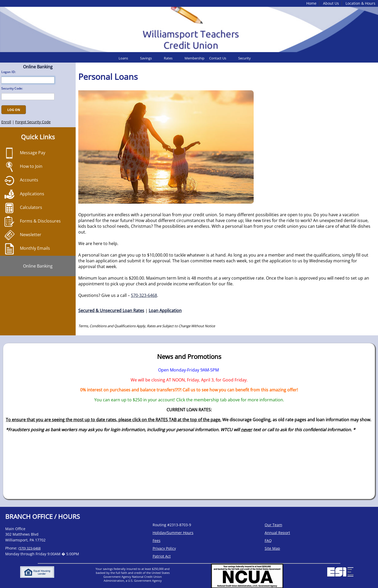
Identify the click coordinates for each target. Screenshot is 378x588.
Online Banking (38, 266)
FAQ (268, 540)
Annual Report (277, 533)
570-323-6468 (144, 295)
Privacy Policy (164, 548)
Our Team (273, 525)
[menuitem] (127, 58)
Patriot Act (162, 556)
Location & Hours (360, 3)
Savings (146, 58)
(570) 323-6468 (29, 548)
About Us (331, 3)
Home (311, 3)
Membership (194, 58)
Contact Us (218, 58)
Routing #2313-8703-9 (172, 525)
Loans (123, 58)
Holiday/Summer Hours (173, 533)
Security (244, 58)
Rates (168, 58)
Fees (157, 540)
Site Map (272, 548)
